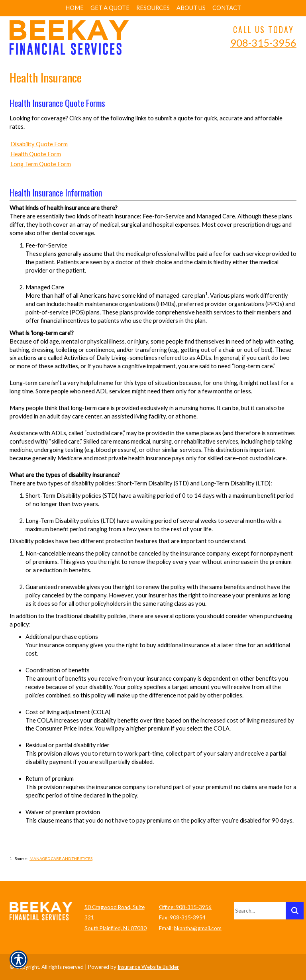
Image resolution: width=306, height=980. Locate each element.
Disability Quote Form (39, 144)
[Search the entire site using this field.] (260, 911)
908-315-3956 (263, 43)
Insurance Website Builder (148, 967)
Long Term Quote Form (41, 164)
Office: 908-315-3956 (185, 907)
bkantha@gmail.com (198, 928)
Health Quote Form (36, 154)
